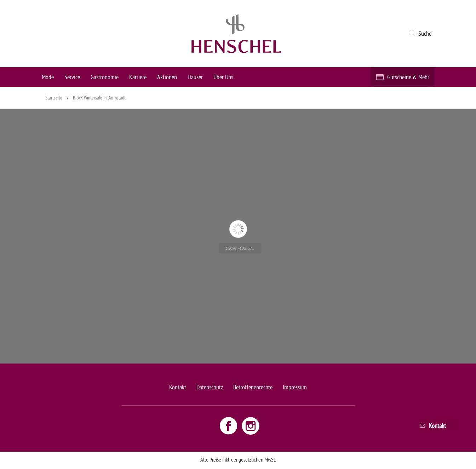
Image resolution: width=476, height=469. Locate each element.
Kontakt (178, 387)
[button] (421, 34)
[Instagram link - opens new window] (251, 425)
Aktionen (167, 77)
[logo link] (236, 34)
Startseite (54, 98)
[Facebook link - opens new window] (229, 425)
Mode (48, 77)
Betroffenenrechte (253, 387)
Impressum (295, 387)
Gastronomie (105, 77)
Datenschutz (210, 387)
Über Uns (223, 77)
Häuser (195, 77)
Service (72, 77)
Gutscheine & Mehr (408, 77)
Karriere (138, 77)
